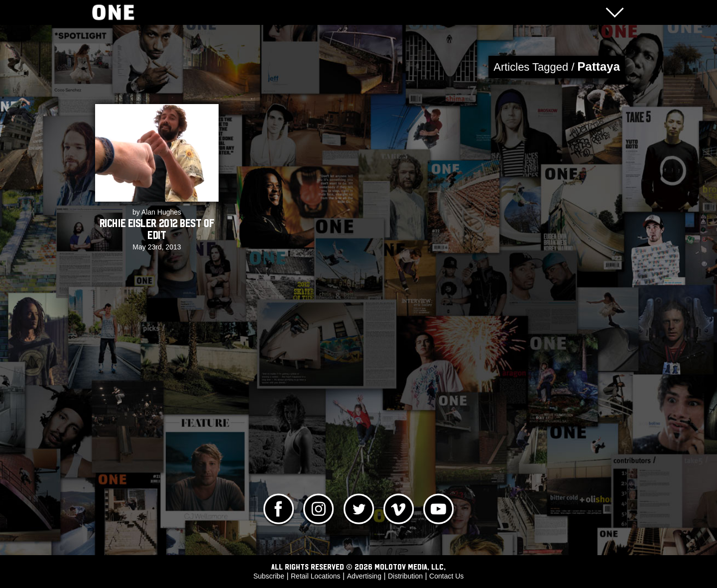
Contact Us (446, 576)
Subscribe (269, 576)
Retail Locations (316, 576)
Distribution (405, 576)
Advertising (364, 576)
